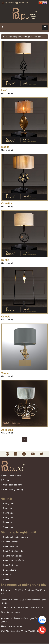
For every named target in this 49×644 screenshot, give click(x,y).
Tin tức (6, 480)
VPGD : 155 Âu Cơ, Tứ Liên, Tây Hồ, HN (20, 631)
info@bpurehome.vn (11, 612)
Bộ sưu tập (8, 2)
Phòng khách (9, 503)
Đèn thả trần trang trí (12, 565)
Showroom (22, 2)
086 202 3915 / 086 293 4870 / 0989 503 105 (22, 607)
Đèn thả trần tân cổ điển (13, 560)
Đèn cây (7, 579)
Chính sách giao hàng (13, 489)
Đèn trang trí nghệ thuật (18, 37)
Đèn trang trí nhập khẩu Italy (15, 537)
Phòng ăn (7, 508)
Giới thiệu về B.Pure (12, 475)
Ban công (7, 522)
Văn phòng (8, 527)
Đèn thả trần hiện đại (12, 556)
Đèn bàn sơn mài (10, 546)
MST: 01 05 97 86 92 (11, 626)
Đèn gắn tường (9, 570)
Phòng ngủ (8, 513)
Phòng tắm (8, 517)
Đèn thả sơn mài (10, 542)
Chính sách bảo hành (13, 485)
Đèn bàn (36, 37)
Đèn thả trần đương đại (13, 551)
